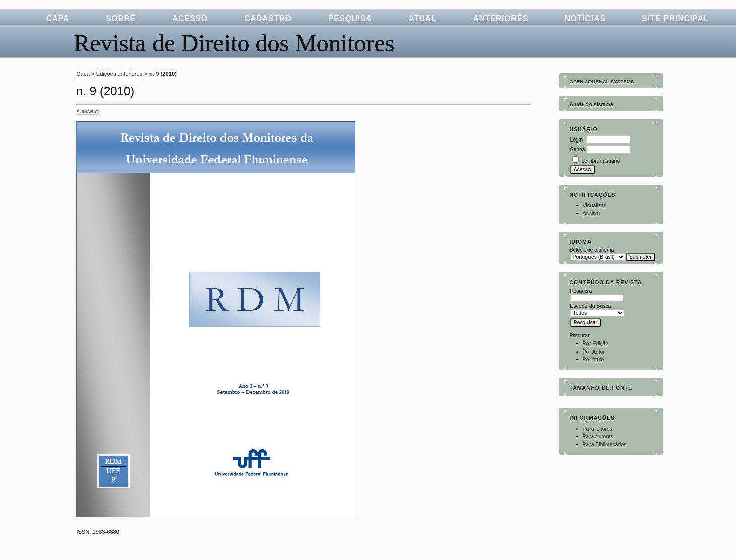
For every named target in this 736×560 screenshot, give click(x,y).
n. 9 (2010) (163, 74)
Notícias (585, 18)
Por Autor (594, 352)
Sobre (121, 18)
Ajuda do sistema (592, 104)
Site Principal (675, 18)
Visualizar (594, 206)
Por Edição (596, 344)
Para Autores (598, 436)
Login (577, 140)
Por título (594, 359)
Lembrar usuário (601, 161)
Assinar (592, 213)
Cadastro (268, 18)
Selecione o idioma (592, 250)
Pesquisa (350, 18)
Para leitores (598, 429)
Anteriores (501, 18)
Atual (422, 18)
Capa (58, 18)
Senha (578, 149)
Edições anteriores (120, 74)
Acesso (190, 18)
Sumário (87, 112)
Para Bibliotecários (605, 444)
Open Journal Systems (602, 81)
